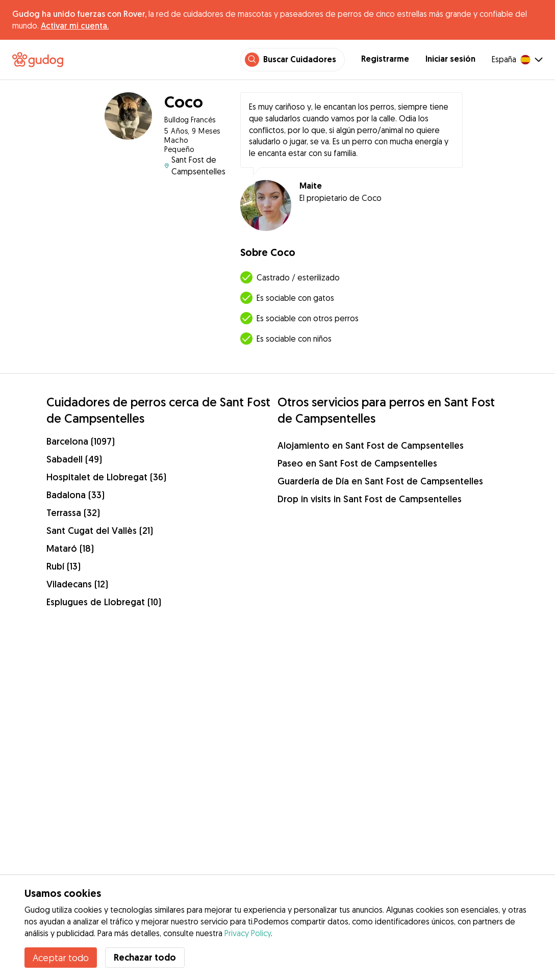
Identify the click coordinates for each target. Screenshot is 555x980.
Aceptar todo (61, 958)
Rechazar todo (145, 957)
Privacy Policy (248, 933)
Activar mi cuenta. (75, 25)
